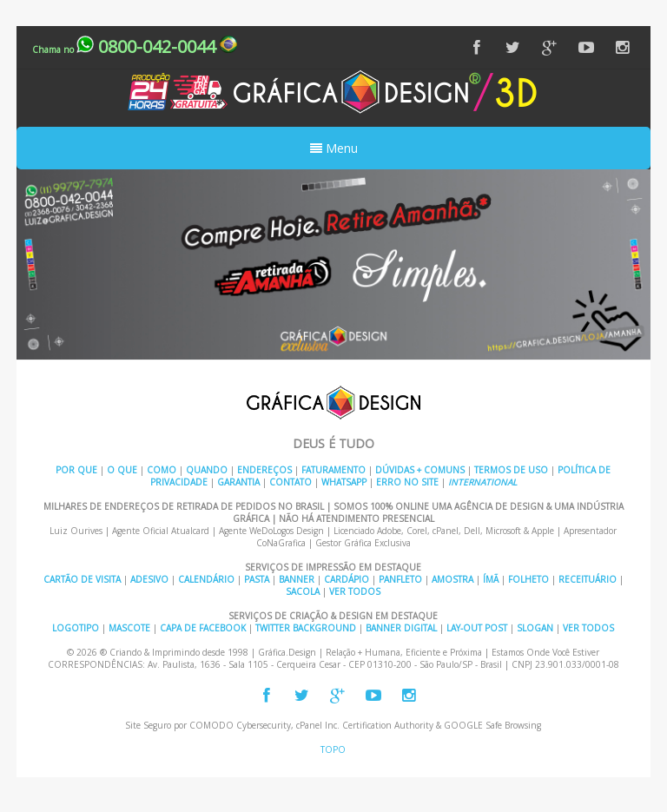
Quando (207, 470)
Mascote (129, 628)
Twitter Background (306, 628)
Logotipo (76, 628)
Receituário (588, 579)
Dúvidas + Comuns (420, 470)
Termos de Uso (511, 470)
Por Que (76, 470)
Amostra (452, 579)
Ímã (491, 579)
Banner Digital (401, 628)
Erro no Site (407, 482)
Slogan (535, 628)
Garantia (238, 482)
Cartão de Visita (82, 579)
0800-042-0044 (135, 46)
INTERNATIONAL (482, 482)
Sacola (303, 591)
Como (162, 470)
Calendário (206, 579)
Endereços (264, 470)
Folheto (528, 579)
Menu (334, 148)
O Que (122, 470)
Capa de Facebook (203, 628)
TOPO (333, 749)
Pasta (257, 579)
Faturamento (333, 470)
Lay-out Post (477, 628)
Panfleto (400, 579)
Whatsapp (344, 482)
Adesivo (149, 579)
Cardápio (347, 579)
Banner (297, 579)
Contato (291, 482)
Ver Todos (355, 591)
